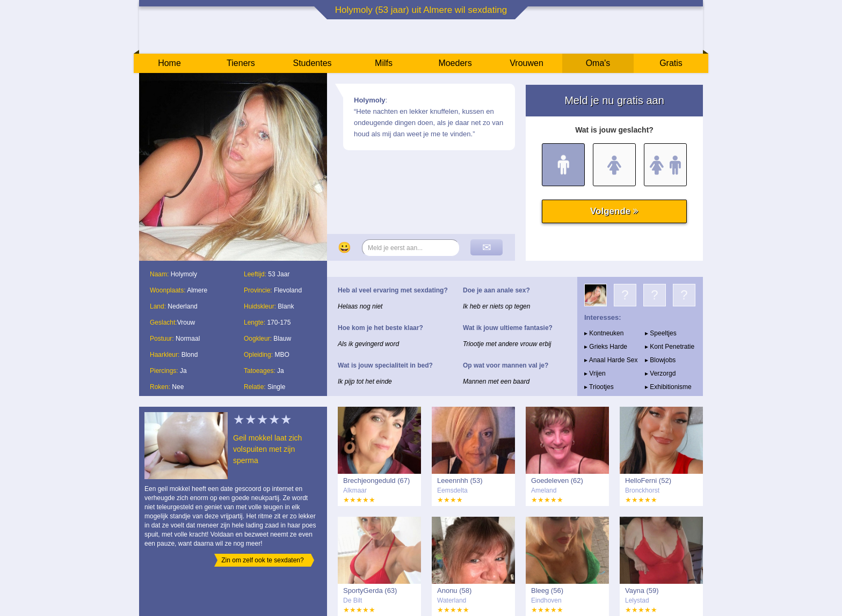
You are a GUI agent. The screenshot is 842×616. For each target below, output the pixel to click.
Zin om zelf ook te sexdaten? (262, 560)
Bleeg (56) (547, 591)
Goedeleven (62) (557, 481)
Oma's (598, 63)
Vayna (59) (642, 591)
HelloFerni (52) (648, 481)
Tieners (241, 63)
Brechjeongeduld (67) (376, 481)
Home (169, 63)
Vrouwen (527, 63)
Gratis (671, 63)
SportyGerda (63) (370, 591)
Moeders (455, 63)
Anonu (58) (454, 591)
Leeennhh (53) (460, 481)
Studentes (312, 63)
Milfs (384, 63)
